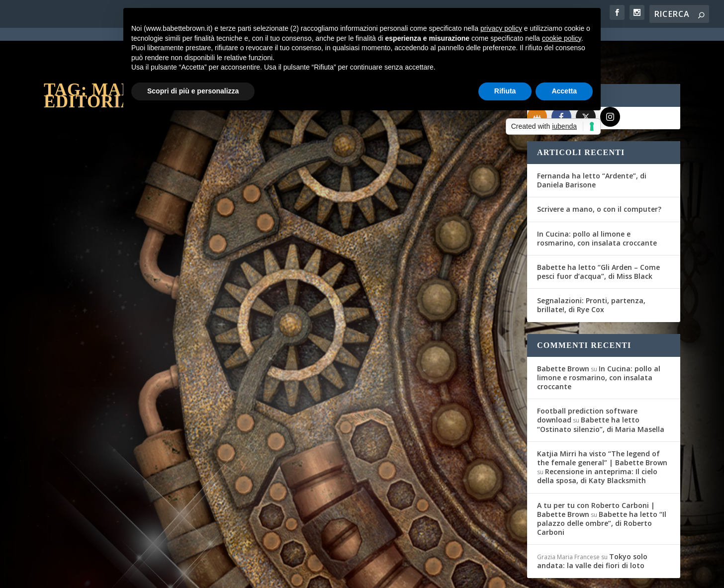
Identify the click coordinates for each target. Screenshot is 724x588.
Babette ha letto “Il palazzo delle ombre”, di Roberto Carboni (602, 487)
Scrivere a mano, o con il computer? (599, 173)
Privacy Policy (267, 575)
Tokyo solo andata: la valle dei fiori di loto (592, 525)
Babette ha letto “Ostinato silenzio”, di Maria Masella (601, 388)
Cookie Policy (319, 575)
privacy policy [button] (501, 28)
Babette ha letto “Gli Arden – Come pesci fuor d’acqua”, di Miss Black (598, 235)
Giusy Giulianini (82, 315)
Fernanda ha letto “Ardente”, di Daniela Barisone (592, 144)
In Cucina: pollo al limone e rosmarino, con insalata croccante (597, 202)
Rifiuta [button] (505, 91)
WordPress (218, 574)
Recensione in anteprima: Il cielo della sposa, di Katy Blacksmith (597, 440)
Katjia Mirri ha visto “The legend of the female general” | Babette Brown (602, 422)
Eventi (160, 315)
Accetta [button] (564, 91)
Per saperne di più (96, 371)
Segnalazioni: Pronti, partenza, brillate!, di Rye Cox (591, 269)
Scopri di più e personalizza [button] (193, 91)
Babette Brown (563, 332)
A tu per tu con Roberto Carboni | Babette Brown (596, 473)
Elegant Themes (118, 574)
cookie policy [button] (562, 38)
